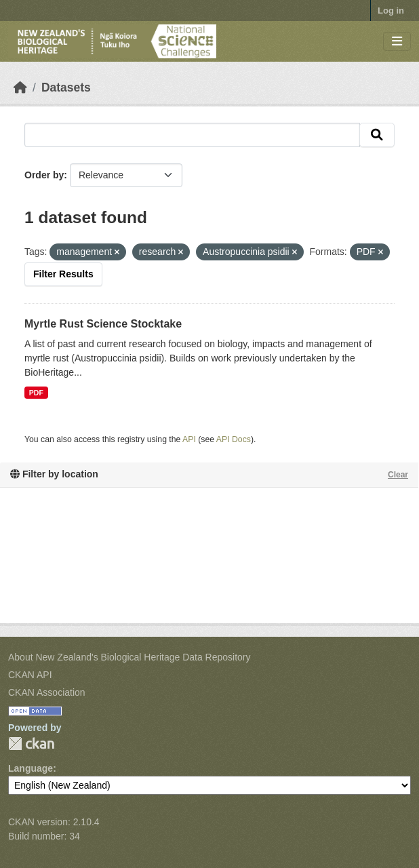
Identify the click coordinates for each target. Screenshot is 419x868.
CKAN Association (47, 692)
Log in (391, 11)
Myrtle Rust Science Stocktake (103, 324)
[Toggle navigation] (397, 42)
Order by (44, 175)
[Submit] (377, 135)
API (189, 439)
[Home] (20, 87)
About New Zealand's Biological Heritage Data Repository (129, 657)
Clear (398, 475)
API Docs (234, 439)
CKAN (31, 744)
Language (31, 768)
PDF (36, 393)
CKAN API (30, 675)
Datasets (66, 87)
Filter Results (63, 274)
